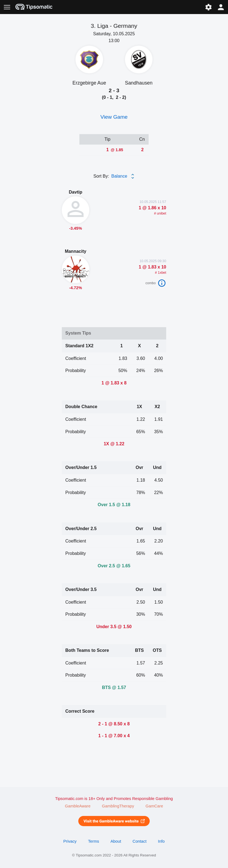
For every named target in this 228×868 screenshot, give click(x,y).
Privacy (70, 841)
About (116, 841)
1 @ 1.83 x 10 (152, 267)
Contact (140, 841)
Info (161, 841)
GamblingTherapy (118, 806)
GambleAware (78, 806)
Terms (93, 841)
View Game (114, 117)
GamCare (154, 806)
